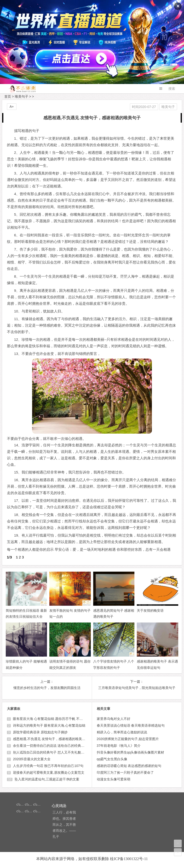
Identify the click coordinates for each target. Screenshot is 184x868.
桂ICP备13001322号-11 (129, 859)
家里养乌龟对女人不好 (114, 719)
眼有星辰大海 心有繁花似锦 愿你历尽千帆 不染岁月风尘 (54, 719)
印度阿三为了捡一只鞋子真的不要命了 (125, 772)
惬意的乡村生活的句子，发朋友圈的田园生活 (47, 688)
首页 (8, 96)
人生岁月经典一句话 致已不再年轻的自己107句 (48, 766)
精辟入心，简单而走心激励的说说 (122, 732)
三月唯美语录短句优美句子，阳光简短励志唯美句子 (137, 688)
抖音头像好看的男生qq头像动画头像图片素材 (131, 752)
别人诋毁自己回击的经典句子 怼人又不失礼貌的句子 (52, 752)
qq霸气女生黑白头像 (112, 759)
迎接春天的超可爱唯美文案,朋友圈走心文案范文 (48, 772)
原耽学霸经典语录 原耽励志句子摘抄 (40, 732)
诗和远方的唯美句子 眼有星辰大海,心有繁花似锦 (49, 725)
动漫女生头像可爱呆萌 (114, 779)
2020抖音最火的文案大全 (31, 759)
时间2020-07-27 (144, 107)
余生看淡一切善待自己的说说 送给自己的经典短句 (50, 746)
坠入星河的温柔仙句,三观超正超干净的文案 (46, 779)
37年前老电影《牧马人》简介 (119, 746)
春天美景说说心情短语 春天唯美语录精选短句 (131, 725)
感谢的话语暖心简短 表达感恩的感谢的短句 (129, 766)
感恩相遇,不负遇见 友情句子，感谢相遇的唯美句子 (50, 739)
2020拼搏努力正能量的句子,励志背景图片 (128, 739)
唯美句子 (22, 96)
